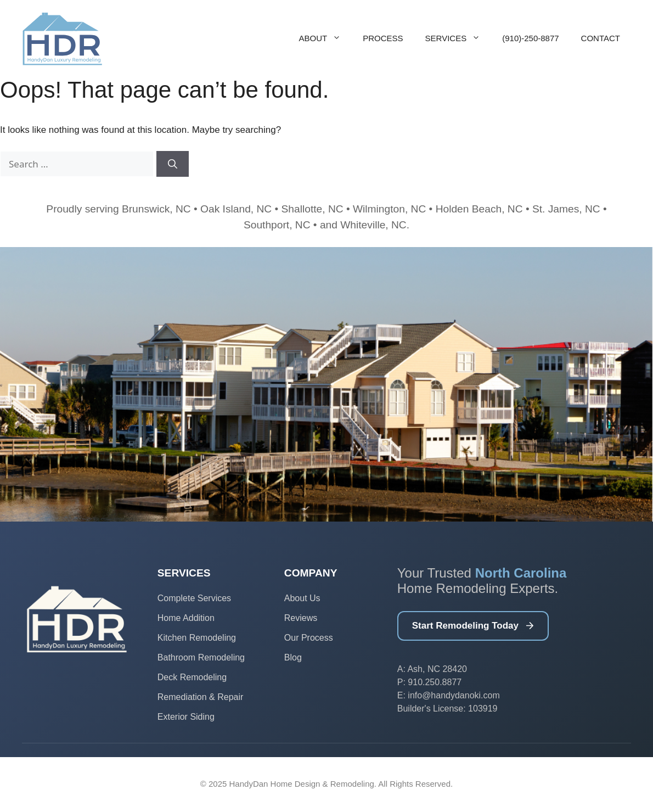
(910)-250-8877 (530, 38)
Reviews (301, 618)
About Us (302, 598)
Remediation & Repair (201, 697)
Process (383, 38)
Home (170, 618)
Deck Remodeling (192, 677)
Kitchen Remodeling (197, 638)
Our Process (309, 638)
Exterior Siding (186, 717)
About (326, 38)
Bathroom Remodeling (201, 657)
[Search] (173, 164)
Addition (199, 618)
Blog (293, 657)
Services (458, 38)
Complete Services (194, 598)
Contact (601, 38)
